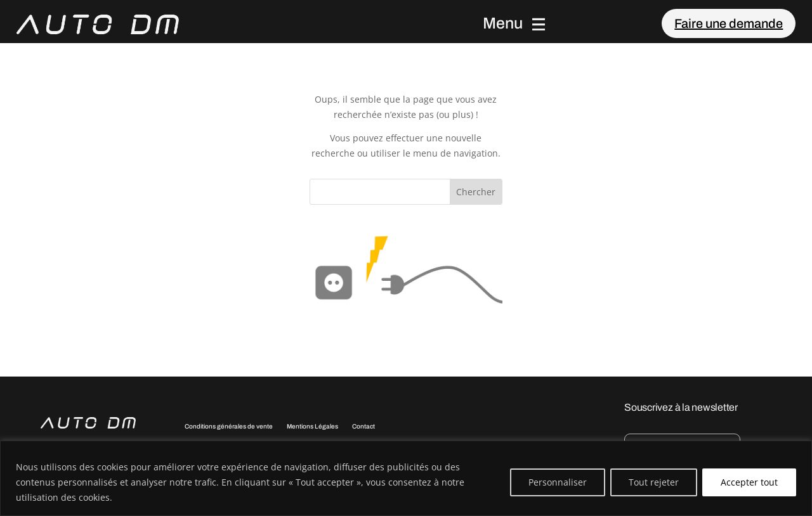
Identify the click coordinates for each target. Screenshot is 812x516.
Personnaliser (558, 482)
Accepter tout (749, 482)
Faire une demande (729, 23)
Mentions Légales (312, 426)
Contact (363, 426)
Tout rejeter (654, 482)
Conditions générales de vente (229, 426)
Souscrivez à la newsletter (681, 407)
